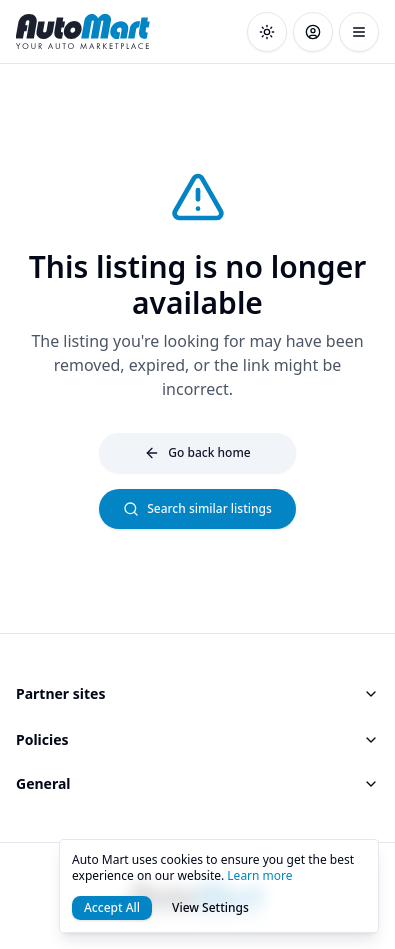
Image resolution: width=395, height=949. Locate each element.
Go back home (197, 452)
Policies (197, 739)
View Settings (210, 907)
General (197, 783)
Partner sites (197, 693)
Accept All (112, 907)
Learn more (259, 875)
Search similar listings (197, 508)
